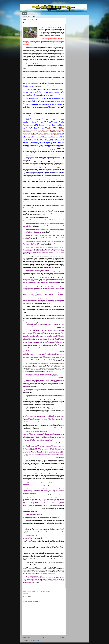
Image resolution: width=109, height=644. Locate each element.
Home (24, 13)
